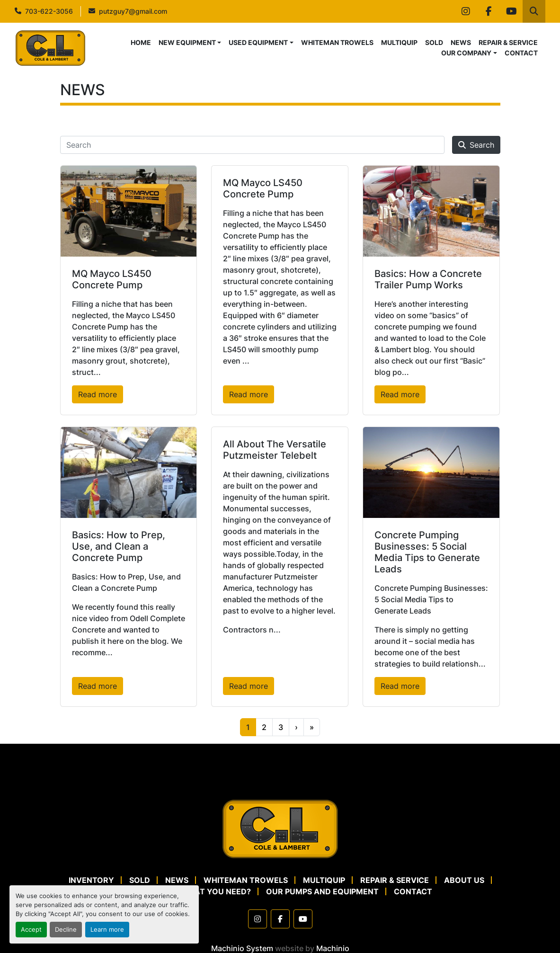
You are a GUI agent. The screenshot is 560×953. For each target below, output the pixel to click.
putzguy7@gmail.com (133, 11)
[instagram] (466, 11)
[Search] (252, 145)
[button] (190, 42)
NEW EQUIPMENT (187, 42)
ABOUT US (464, 880)
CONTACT (521, 53)
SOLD (434, 42)
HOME (141, 42)
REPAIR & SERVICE (508, 42)
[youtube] (511, 11)
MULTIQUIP (399, 42)
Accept (31, 930)
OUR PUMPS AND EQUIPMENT (322, 891)
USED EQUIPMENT (258, 42)
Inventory (91, 880)
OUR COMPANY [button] (466, 53)
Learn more (107, 930)
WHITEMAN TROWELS (337, 42)
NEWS (461, 42)
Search (476, 145)
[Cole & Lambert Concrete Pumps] (280, 828)
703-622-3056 (49, 11)
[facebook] (489, 11)
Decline (66, 930)
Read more (98, 394)
